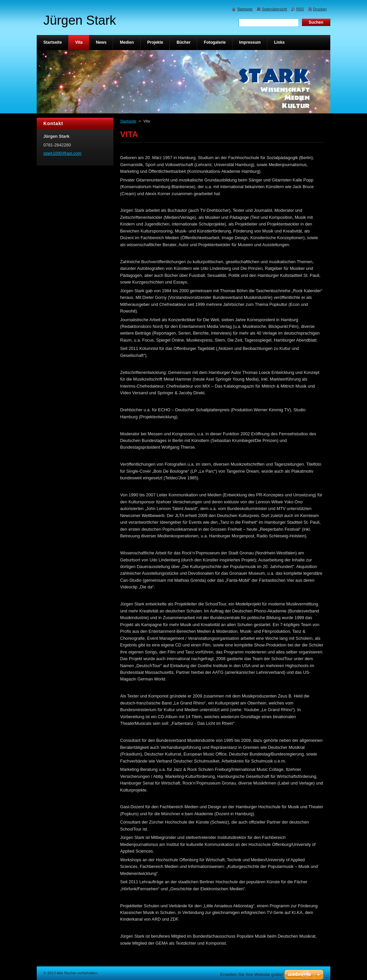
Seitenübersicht (274, 9)
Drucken (320, 9)
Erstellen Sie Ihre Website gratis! (252, 974)
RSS (300, 9)
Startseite (128, 121)
